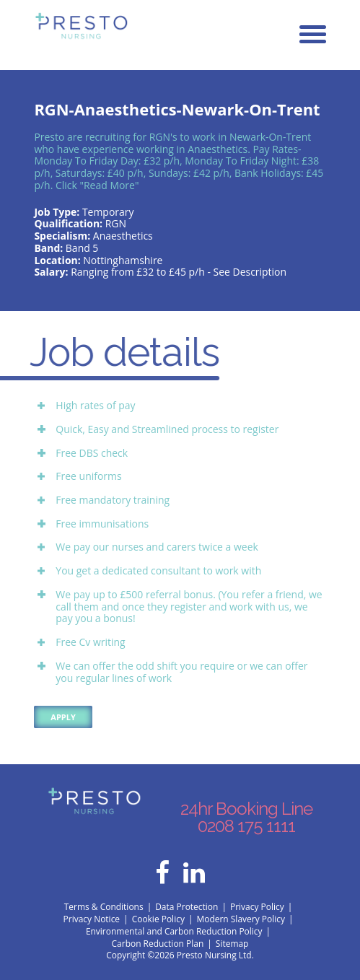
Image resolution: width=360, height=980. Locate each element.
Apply (63, 717)
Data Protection (186, 907)
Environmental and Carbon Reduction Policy (174, 931)
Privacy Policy (257, 907)
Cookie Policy (158, 919)
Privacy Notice (92, 919)
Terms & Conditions (104, 907)
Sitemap (232, 944)
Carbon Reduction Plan (158, 944)
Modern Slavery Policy (240, 919)
